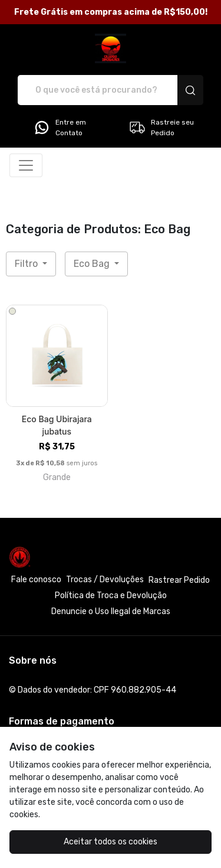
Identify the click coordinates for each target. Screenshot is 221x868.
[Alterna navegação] (26, 165)
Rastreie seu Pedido (161, 128)
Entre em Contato (60, 128)
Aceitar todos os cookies (111, 842)
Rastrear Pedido (179, 580)
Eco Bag (93, 264)
